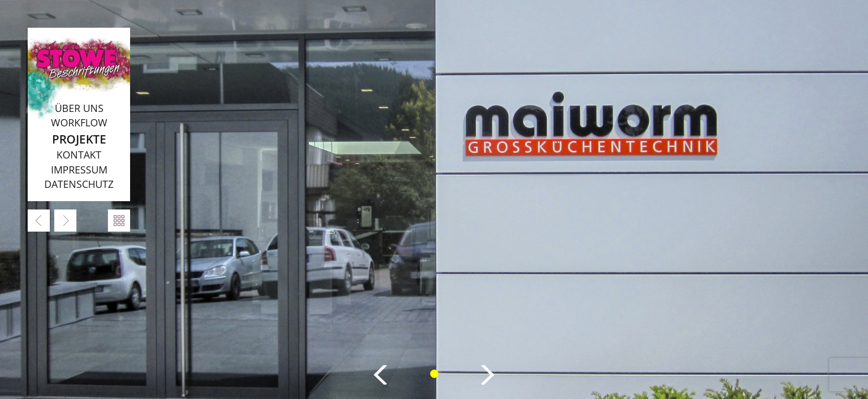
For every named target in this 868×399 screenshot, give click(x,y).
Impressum (79, 170)
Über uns (79, 108)
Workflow (79, 122)
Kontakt (79, 155)
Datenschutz (79, 184)
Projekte (79, 139)
